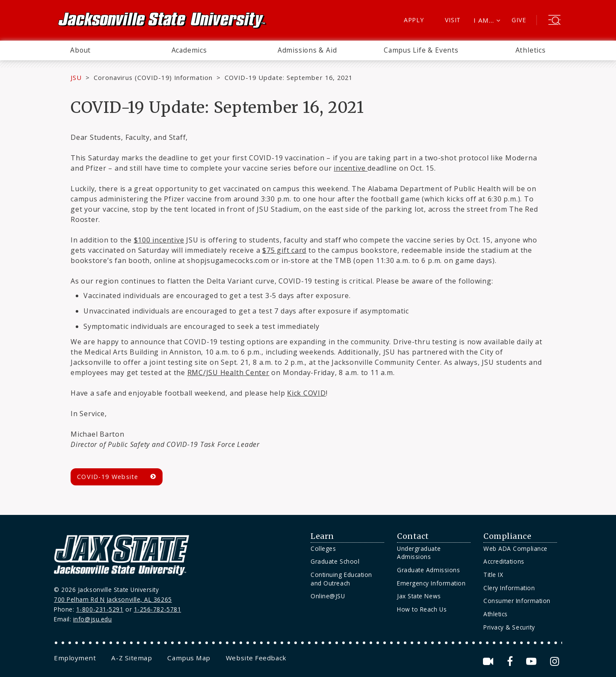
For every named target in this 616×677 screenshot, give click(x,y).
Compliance (507, 536)
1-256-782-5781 (158, 609)
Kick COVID (307, 393)
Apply (414, 20)
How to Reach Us (422, 609)
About (80, 50)
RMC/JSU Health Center (228, 372)
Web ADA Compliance (515, 548)
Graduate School (335, 561)
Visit (453, 20)
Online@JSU (328, 596)
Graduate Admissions (428, 570)
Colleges (323, 548)
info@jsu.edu (93, 619)
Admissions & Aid (307, 50)
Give (519, 20)
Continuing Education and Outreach (341, 579)
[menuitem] (80, 50)
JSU (76, 77)
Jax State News (419, 596)
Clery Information (509, 588)
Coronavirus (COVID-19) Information (153, 77)
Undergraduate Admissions (419, 553)
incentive (351, 168)
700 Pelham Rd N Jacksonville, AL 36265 (113, 599)
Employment (75, 658)
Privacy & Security (509, 627)
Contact (413, 536)
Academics (189, 50)
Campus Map (189, 658)
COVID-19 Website (108, 477)
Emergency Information (431, 583)
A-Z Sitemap (132, 658)
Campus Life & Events (421, 50)
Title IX (493, 575)
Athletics (531, 50)
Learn (322, 536)
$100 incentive (159, 240)
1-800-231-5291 (100, 609)
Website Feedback (256, 658)
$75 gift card (284, 250)
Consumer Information (517, 601)
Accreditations (504, 561)
